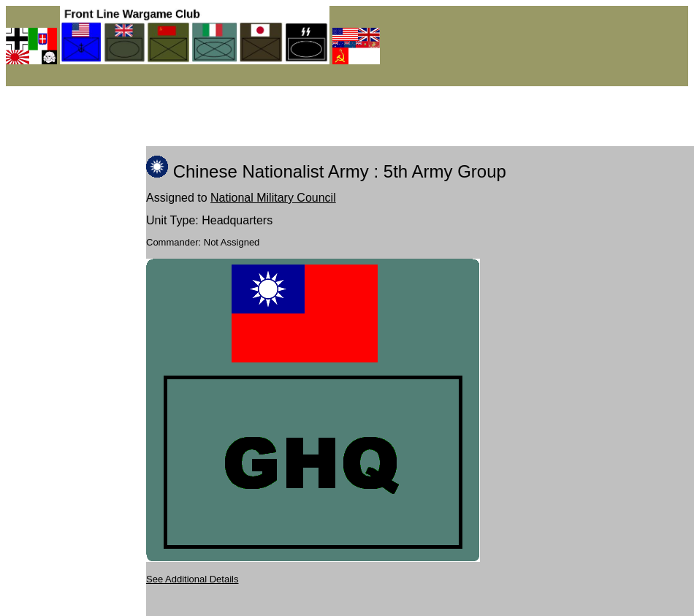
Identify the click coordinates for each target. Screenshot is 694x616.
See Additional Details (192, 579)
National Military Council (273, 198)
